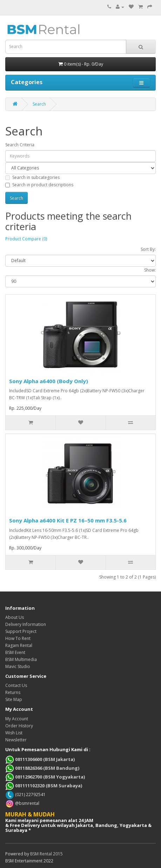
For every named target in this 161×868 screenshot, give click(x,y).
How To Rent (18, 638)
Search (39, 104)
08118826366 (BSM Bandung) (42, 768)
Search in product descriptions (39, 185)
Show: (150, 270)
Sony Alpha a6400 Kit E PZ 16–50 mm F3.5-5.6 (68, 520)
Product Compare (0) (26, 239)
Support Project (21, 631)
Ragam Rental (19, 645)
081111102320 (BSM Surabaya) (44, 786)
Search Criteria (20, 145)
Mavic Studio (18, 666)
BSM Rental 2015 (46, 854)
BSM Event (15, 652)
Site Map (14, 699)
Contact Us (16, 685)
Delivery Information (26, 624)
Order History (19, 726)
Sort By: (148, 249)
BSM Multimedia (21, 659)
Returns (13, 692)
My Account (17, 719)
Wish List (14, 733)
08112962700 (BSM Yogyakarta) (45, 777)
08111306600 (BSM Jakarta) (40, 759)
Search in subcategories (32, 177)
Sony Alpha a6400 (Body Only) (49, 381)
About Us (15, 617)
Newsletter (16, 740)
